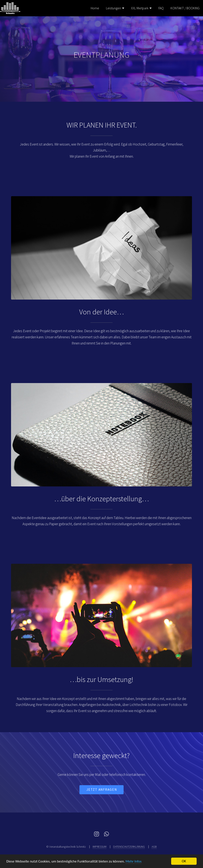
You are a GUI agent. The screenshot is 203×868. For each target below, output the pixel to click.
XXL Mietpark (140, 8)
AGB (154, 847)
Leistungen (113, 8)
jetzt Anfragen (102, 790)
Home (95, 8)
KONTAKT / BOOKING (185, 8)
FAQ (161, 8)
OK (184, 861)
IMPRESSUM (99, 847)
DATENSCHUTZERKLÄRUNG (129, 847)
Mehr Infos (133, 861)
